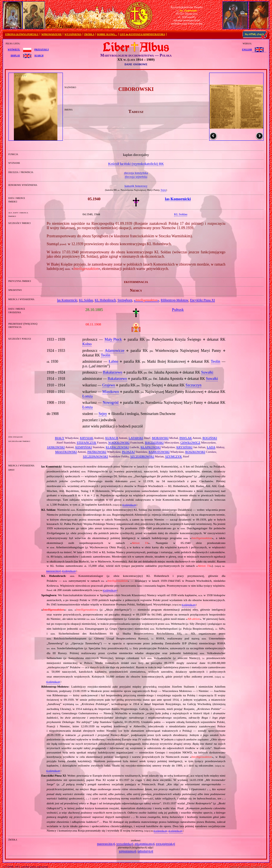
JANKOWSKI (56, 447)
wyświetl (14, 49)
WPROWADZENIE (52, 34)
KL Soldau (86, 300)
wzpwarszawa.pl (128, 851)
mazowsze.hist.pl (54, 571)
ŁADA (211, 447)
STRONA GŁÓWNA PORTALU (22, 34)
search (39, 55)
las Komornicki (67, 300)
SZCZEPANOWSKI (95, 456)
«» (146, 300)
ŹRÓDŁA (89, 34)
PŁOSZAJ (129, 452)
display (15, 55)
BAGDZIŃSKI (154, 442)
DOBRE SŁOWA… (107, 34)
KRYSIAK (87, 438)
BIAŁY (60, 438)
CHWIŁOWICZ (190, 442)
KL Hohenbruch (105, 300)
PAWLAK (186, 438)
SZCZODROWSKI (142, 456)
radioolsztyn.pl (145, 851)
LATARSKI (136, 438)
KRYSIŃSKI (185, 447)
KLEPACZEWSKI (117, 447)
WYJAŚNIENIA (73, 34)
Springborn (125, 300)
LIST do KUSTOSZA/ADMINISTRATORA (142, 34)
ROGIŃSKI (210, 438)
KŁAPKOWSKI (151, 447)
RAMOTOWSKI (159, 452)
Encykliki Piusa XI (203, 300)
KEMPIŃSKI (84, 447)
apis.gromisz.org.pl (145, 844)
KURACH (112, 438)
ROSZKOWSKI (195, 452)
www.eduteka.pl (125, 844)
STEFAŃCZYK (86, 442)
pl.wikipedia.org (129, 505)
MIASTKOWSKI (66, 452)
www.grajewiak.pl (165, 844)
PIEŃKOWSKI (97, 452)
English (247, 49)
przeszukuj (41, 49)
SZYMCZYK (174, 456)
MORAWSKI (160, 438)
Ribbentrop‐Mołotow (175, 300)
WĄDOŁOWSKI (119, 442)
